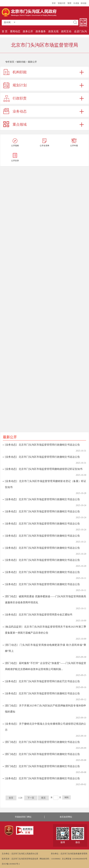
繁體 (69, 3)
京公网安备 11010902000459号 (75, 859)
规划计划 (20, 85)
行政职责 (20, 98)
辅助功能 (21, 62)
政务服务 (41, 31)
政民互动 (66, 31)
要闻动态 (15, 31)
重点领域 (20, 124)
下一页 (31, 798)
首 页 (5, 31)
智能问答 (62, 3)
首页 (11, 798)
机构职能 (20, 72)
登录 (54, 3)
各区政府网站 (66, 817)
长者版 (76, 3)
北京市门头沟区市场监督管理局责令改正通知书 (45, 615)
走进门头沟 (80, 31)
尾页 (43, 798)
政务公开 (28, 31)
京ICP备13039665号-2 (11, 864)
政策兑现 (53, 31)
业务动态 (20, 111)
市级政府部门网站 (23, 817)
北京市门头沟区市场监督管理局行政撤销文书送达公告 (49, 445)
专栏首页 (10, 62)
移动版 (84, 3)
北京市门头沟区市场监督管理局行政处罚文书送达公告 (49, 681)
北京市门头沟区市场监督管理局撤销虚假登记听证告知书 (51, 469)
